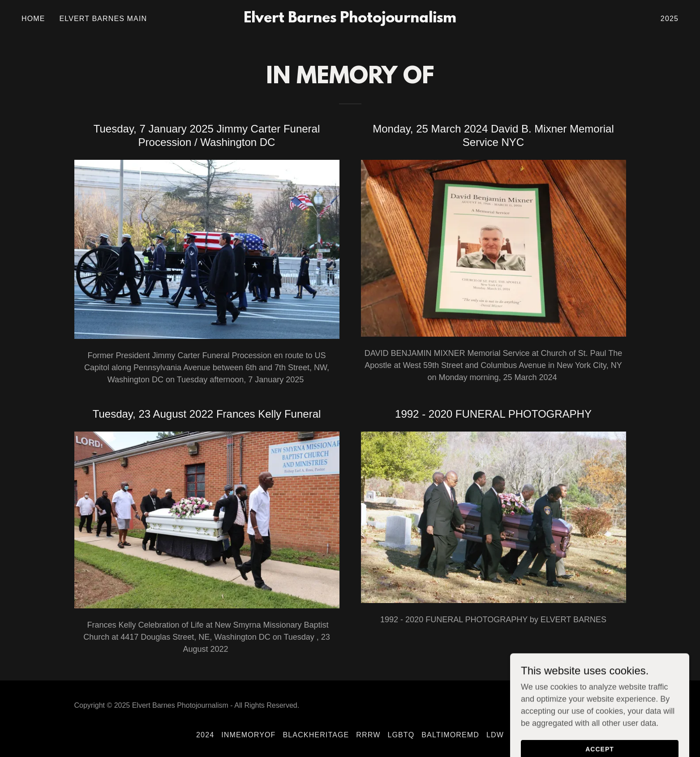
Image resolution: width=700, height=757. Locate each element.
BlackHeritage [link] (316, 735)
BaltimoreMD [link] (450, 735)
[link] (350, 20)
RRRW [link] (368, 735)
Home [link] (33, 19)
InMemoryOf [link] (248, 735)
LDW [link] (495, 735)
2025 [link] (670, 19)
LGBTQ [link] (401, 735)
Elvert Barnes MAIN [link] (103, 19)
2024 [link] (205, 735)
